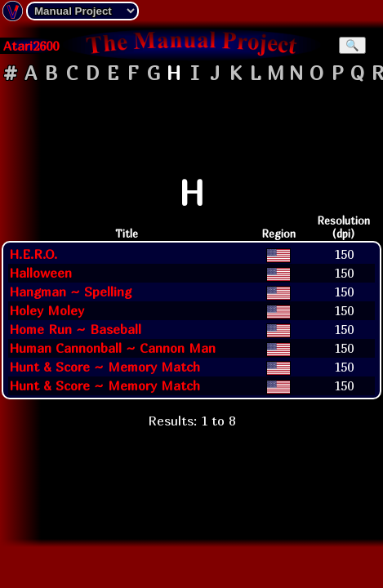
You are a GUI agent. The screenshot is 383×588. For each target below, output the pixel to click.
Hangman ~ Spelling (70, 292)
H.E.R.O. (33, 254)
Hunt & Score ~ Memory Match (105, 367)
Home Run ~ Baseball (75, 329)
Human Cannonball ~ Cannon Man (112, 348)
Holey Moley (47, 310)
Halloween (40, 273)
